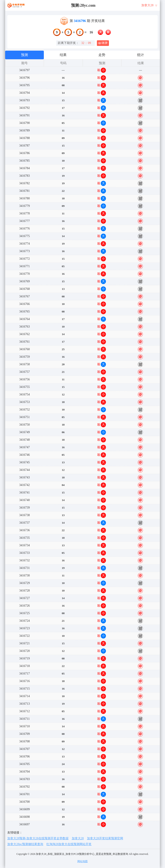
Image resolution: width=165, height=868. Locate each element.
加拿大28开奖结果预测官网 (105, 838)
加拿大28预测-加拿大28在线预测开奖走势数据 (38, 838)
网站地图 (82, 861)
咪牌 (103, 43)
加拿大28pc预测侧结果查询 (25, 844)
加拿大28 (78, 838)
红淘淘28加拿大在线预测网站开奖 (69, 844)
